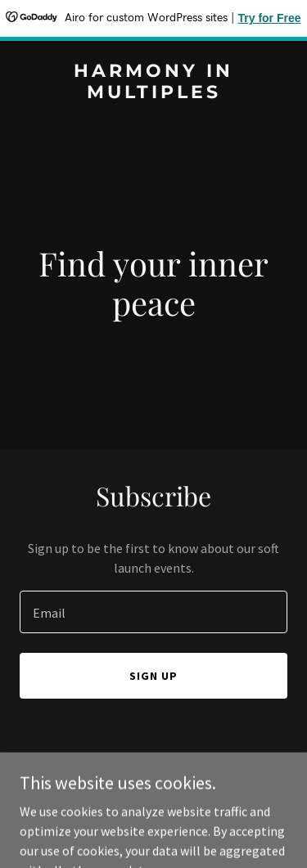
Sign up (153, 676)
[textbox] (153, 612)
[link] (153, 93)
